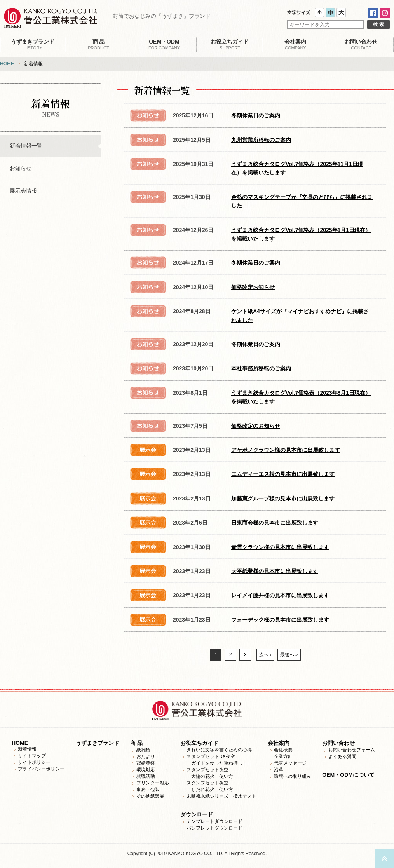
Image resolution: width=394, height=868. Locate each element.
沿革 (279, 770)
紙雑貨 (143, 750)
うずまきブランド (98, 743)
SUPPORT (230, 44)
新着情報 (27, 749)
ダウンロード (197, 814)
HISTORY (33, 44)
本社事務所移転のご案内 (261, 368)
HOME (7, 64)
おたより (146, 756)
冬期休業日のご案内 (256, 115)
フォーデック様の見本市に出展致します (280, 620)
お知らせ (21, 168)
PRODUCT (98, 44)
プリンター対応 (153, 783)
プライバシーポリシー (41, 769)
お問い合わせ (338, 743)
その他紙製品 (150, 796)
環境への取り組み (293, 776)
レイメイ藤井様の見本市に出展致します (280, 595)
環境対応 (146, 770)
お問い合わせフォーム (352, 750)
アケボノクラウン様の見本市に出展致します (286, 450)
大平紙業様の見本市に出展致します (275, 571)
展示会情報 (23, 191)
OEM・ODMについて (348, 775)
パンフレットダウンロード (214, 828)
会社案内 (279, 743)
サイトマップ (32, 756)
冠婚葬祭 (146, 763)
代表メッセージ (290, 763)
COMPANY (295, 44)
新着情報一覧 (26, 146)
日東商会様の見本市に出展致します (275, 523)
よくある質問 (342, 756)
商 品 (136, 743)
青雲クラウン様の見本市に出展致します (280, 547)
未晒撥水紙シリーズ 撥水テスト (221, 796)
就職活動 (146, 776)
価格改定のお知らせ (256, 426)
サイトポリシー (34, 762)
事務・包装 (148, 790)
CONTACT (361, 44)
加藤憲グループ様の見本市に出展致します (283, 498)
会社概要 (283, 750)
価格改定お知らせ (253, 287)
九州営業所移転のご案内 (261, 140)
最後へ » (289, 655)
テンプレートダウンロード (214, 821)
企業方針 (283, 756)
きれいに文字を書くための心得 (219, 750)
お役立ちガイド (199, 743)
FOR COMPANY (164, 44)
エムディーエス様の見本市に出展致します (283, 474)
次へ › (265, 655)
